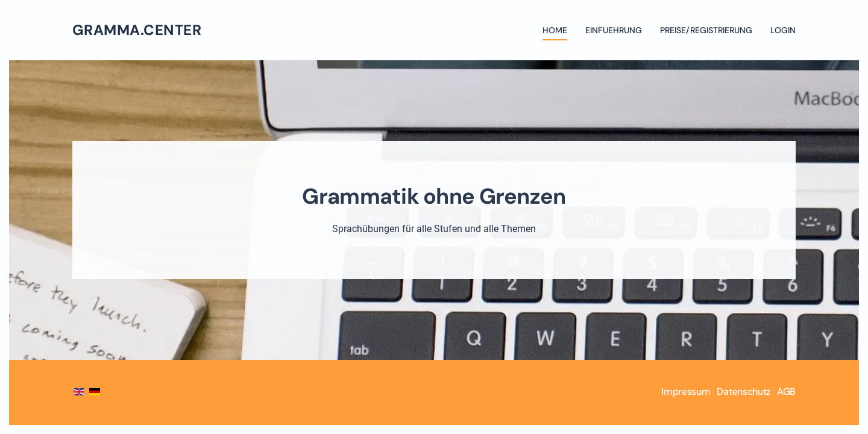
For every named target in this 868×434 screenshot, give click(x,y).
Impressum (686, 392)
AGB (786, 392)
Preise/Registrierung (706, 30)
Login (783, 30)
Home (555, 30)
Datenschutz (743, 392)
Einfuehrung (614, 30)
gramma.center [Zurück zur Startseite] (137, 30)
